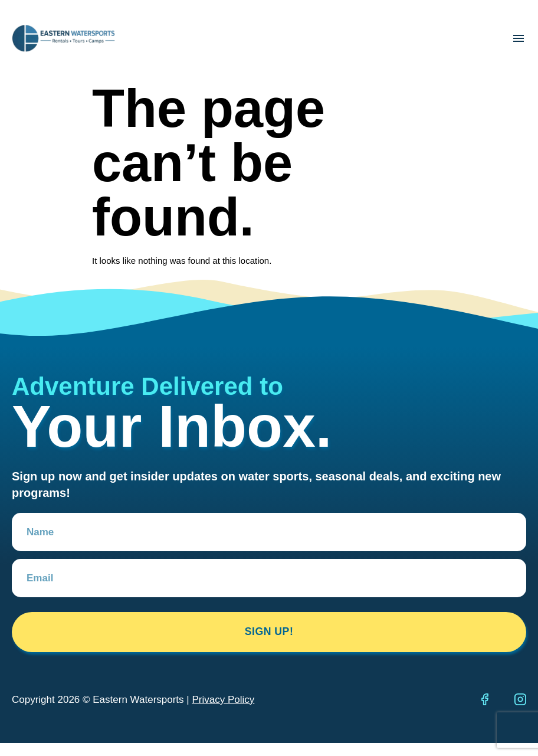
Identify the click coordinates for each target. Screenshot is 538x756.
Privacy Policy (223, 701)
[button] (518, 39)
